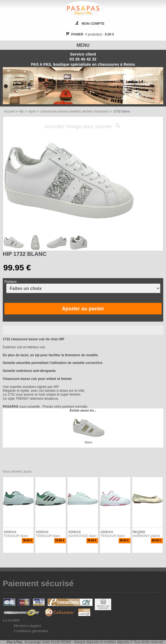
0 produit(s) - (89, 34)
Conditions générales (31, 631)
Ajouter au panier (83, 309)
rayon (32, 111)
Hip (21, 111)
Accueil (9, 111)
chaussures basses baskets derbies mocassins (75, 111)
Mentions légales (28, 626)
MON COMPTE (93, 24)
